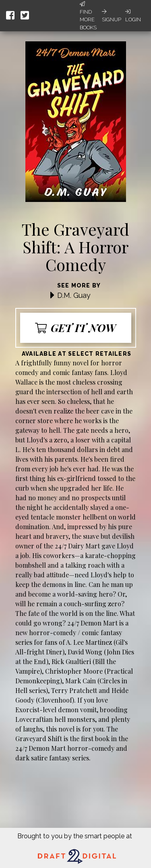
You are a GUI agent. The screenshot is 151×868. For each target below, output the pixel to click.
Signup (112, 16)
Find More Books (88, 16)
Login (133, 16)
